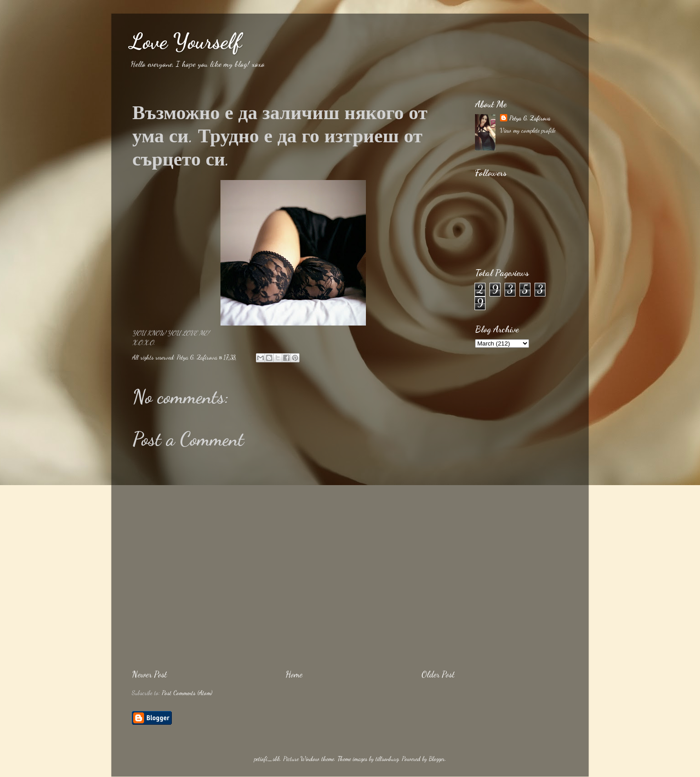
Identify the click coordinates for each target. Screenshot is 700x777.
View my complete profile (528, 130)
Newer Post (149, 674)
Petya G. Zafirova (530, 118)
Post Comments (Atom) (187, 693)
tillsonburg (387, 759)
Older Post (438, 674)
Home (294, 674)
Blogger (437, 759)
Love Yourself (185, 41)
